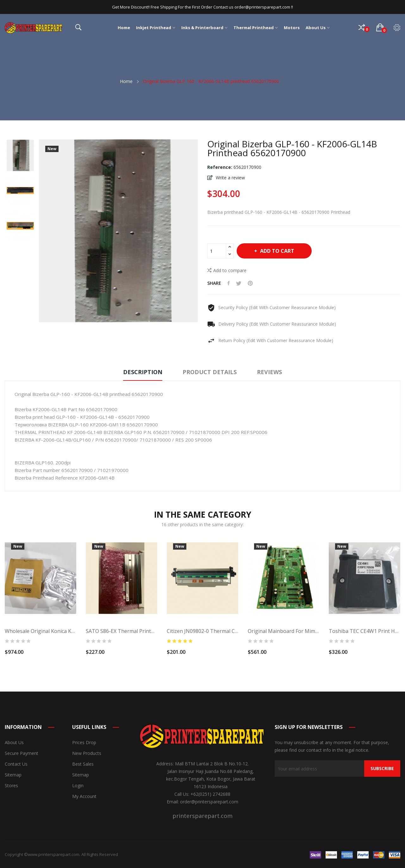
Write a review (230, 178)
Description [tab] (143, 372)
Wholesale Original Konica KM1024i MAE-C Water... (40, 631)
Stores (11, 785)
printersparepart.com (202, 816)
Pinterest (250, 283)
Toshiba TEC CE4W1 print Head (364, 631)
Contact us (16, 764)
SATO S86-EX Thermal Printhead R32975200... (121, 631)
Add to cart (277, 251)
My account (84, 796)
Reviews (269, 372)
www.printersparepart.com (54, 854)
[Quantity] (217, 251)
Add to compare (227, 270)
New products (87, 753)
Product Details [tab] (210, 372)
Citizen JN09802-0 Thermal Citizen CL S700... (202, 631)
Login (78, 785)
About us (14, 742)
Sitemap (13, 775)
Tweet (239, 283)
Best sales (83, 764)
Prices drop (84, 742)
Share (229, 283)
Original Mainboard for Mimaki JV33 (283, 631)
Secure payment (22, 753)
